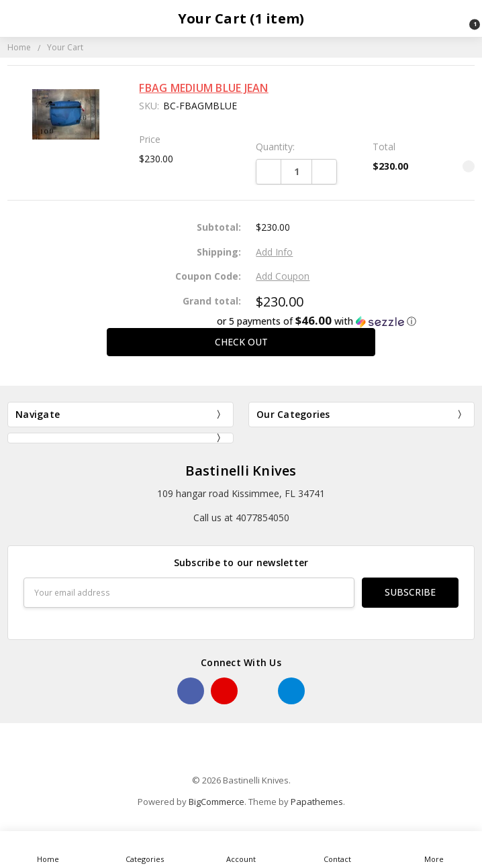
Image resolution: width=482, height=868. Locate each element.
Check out (241, 342)
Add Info (274, 252)
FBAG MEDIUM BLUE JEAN (203, 88)
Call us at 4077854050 (241, 518)
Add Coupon (283, 276)
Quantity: (275, 147)
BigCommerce (216, 802)
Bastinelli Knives (241, 471)
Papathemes (317, 802)
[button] (241, 321)
